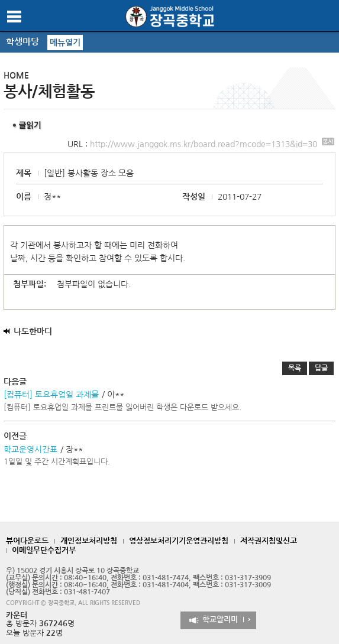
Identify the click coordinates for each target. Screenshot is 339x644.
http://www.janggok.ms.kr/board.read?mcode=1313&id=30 (212, 144)
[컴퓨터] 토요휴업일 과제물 (51, 395)
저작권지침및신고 (269, 541)
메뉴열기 (65, 43)
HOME (16, 76)
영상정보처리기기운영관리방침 (179, 541)
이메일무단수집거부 (44, 550)
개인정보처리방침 (89, 541)
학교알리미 (220, 619)
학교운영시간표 (30, 450)
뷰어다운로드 (27, 541)
